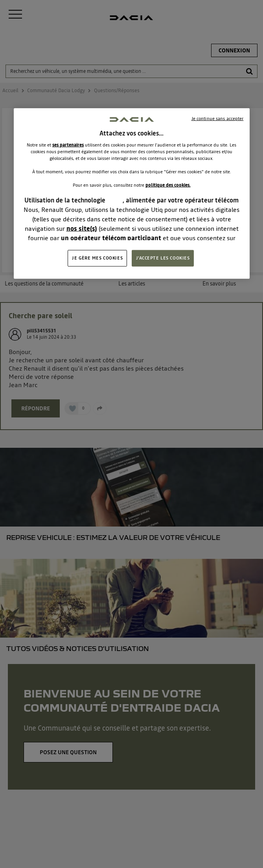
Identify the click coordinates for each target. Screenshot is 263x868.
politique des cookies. (168, 185)
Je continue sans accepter (218, 118)
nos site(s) (82, 228)
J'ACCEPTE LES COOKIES (163, 258)
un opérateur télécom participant (111, 238)
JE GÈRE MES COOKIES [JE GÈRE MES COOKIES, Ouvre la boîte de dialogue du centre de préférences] (97, 258)
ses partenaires (68, 145)
